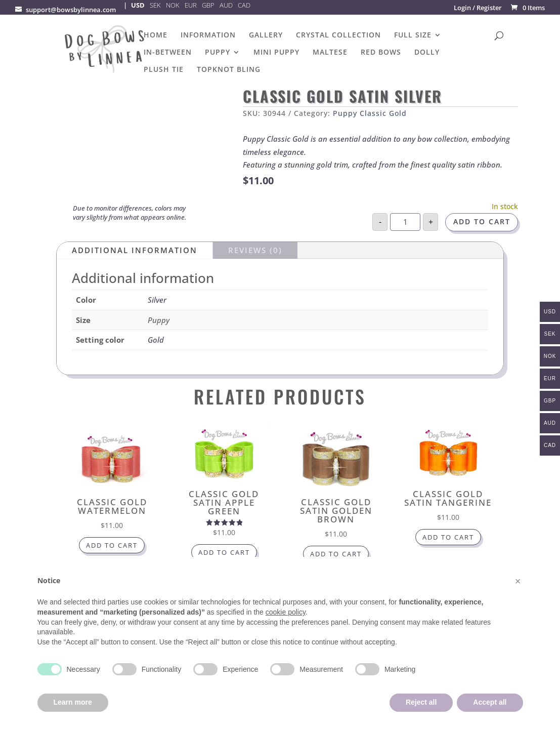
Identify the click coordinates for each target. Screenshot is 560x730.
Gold (156, 340)
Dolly (427, 53)
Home (156, 35)
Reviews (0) (255, 250)
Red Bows (381, 53)
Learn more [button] (73, 702)
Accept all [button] (490, 702)
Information (208, 35)
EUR (191, 5)
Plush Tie (164, 70)
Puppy (218, 53)
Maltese (330, 53)
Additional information (135, 250)
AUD (226, 5)
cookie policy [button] (286, 612)
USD (138, 5)
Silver (157, 300)
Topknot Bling (229, 70)
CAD (244, 5)
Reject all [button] (421, 702)
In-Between (168, 53)
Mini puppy (276, 53)
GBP (208, 5)
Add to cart (482, 222)
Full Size (413, 35)
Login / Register (478, 8)
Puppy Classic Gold (370, 113)
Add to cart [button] (112, 547)
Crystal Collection (338, 35)
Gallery (266, 35)
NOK (173, 5)
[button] (518, 581)
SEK (155, 5)
